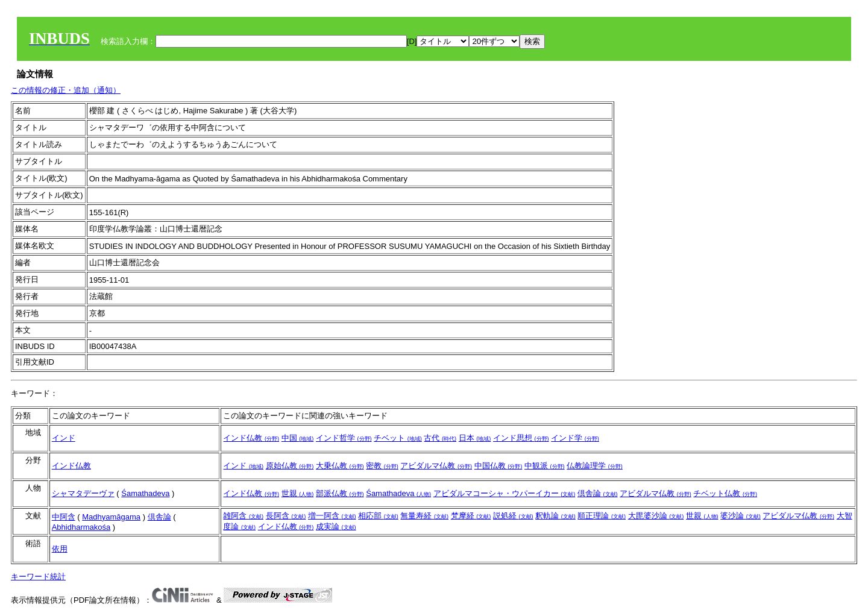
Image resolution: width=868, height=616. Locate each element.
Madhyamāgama (111, 517)
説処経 (513, 516)
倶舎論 (598, 493)
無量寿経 (424, 516)
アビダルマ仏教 (436, 466)
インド (64, 438)
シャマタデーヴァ (83, 493)
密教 (382, 466)
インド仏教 (251, 438)
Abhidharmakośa (81, 527)
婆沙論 (741, 516)
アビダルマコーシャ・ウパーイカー (505, 493)
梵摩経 (471, 516)
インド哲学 (344, 438)
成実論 (336, 526)
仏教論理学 (595, 466)
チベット (398, 438)
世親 (298, 493)
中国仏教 (498, 466)
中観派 (545, 466)
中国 (298, 438)
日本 (475, 438)
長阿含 (286, 516)
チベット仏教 (725, 493)
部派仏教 (340, 493)
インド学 (575, 438)
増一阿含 (332, 516)
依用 (60, 549)
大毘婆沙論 (656, 516)
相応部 (378, 516)
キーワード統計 (38, 577)
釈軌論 (555, 516)
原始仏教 (290, 466)
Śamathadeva (145, 493)
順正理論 (602, 516)
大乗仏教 (340, 466)
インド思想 (521, 438)
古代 (440, 438)
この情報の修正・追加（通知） (66, 90)
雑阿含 (243, 516)
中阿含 (64, 517)
